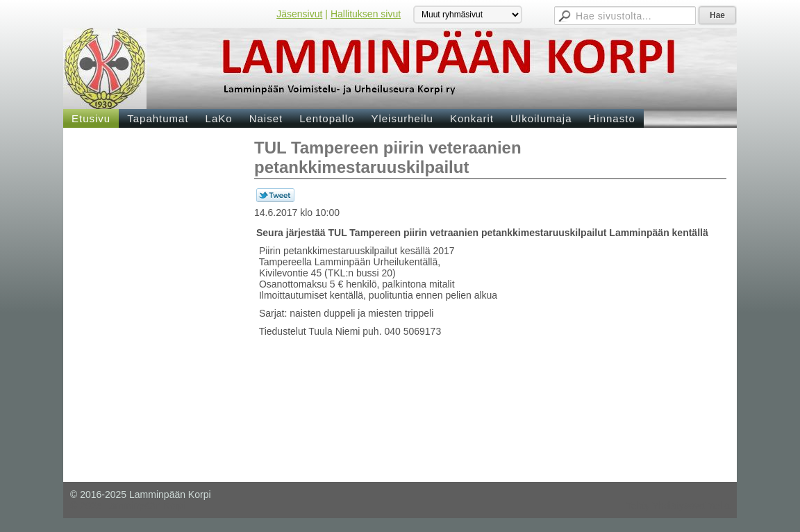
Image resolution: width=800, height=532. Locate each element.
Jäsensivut (299, 14)
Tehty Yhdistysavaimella (678, 506)
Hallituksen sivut (366, 14)
